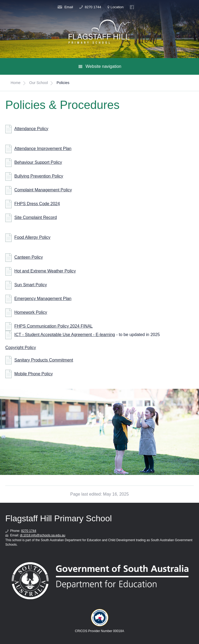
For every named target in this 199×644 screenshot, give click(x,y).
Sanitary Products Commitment (44, 360)
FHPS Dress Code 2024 (37, 204)
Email (65, 7)
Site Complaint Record (36, 217)
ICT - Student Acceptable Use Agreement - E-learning (65, 335)
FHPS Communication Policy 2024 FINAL (53, 326)
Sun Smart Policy (31, 285)
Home (16, 83)
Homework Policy (31, 312)
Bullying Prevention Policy (39, 176)
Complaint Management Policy (43, 190)
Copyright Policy (21, 348)
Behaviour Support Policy (38, 162)
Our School (38, 83)
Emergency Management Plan (43, 299)
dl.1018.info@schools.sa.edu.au (43, 535)
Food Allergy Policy (32, 237)
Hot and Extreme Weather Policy (45, 271)
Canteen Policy (29, 257)
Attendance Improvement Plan (43, 149)
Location (116, 7)
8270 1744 (90, 7)
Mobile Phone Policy (34, 374)
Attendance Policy (31, 129)
